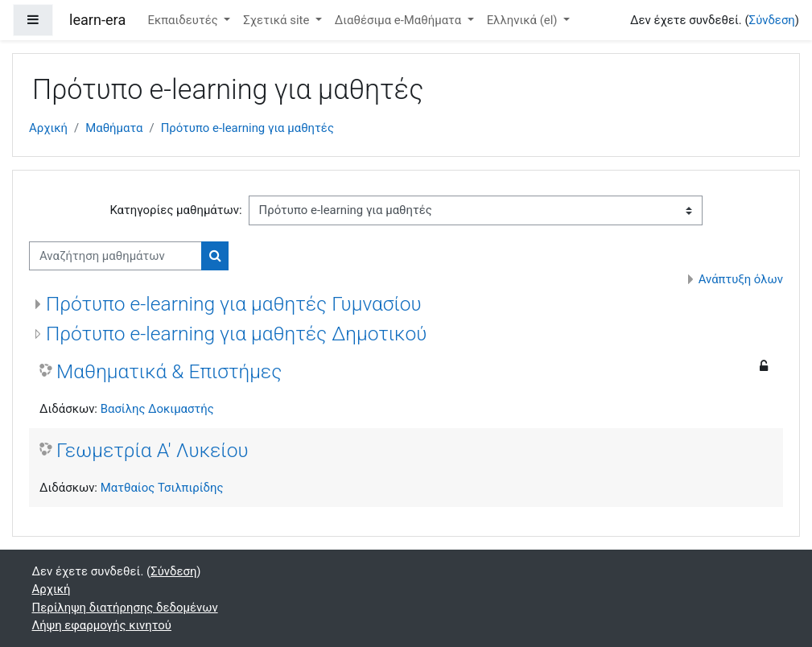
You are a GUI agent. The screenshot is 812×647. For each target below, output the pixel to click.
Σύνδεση (772, 20)
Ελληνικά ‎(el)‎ (524, 20)
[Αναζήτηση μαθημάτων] (115, 256)
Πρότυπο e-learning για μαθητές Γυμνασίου (234, 304)
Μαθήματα (114, 128)
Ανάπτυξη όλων (741, 279)
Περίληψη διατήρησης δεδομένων (125, 608)
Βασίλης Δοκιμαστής (157, 409)
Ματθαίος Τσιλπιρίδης (162, 488)
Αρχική (48, 128)
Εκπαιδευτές (184, 20)
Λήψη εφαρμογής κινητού (102, 625)
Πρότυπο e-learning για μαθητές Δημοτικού (236, 334)
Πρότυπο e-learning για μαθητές (247, 128)
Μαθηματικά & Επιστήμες (169, 371)
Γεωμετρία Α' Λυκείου (153, 450)
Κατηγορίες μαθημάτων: (175, 210)
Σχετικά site (278, 20)
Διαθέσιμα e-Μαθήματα (400, 20)
